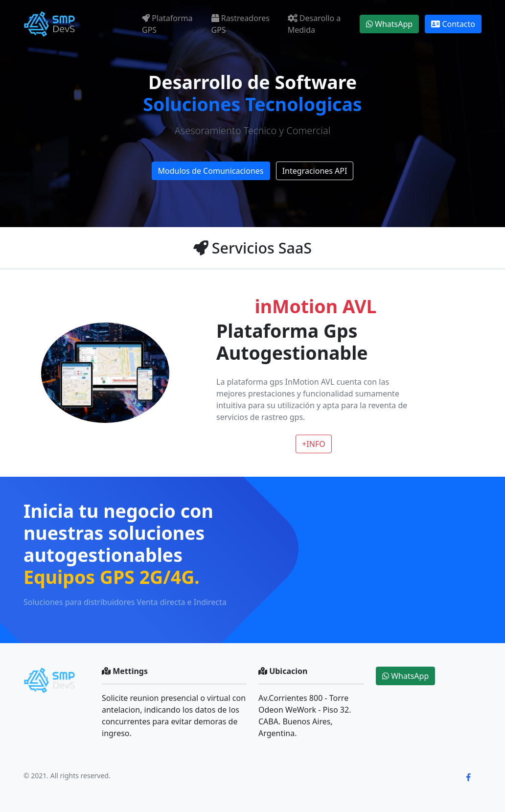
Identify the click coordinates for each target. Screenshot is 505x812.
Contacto (453, 24)
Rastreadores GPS (241, 24)
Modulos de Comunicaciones (211, 171)
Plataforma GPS (167, 24)
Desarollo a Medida (314, 24)
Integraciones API (315, 171)
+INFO (314, 444)
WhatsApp (389, 24)
